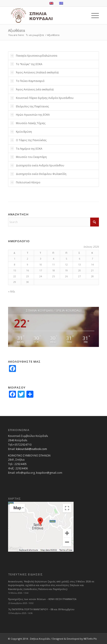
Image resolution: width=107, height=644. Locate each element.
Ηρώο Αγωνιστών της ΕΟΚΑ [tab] (30, 115)
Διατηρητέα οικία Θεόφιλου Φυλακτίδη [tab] (38, 174)
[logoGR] (44, 15)
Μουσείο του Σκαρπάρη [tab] (29, 157)
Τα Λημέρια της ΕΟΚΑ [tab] (26, 149)
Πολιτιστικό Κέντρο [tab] (25, 182)
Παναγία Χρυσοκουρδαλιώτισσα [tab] (34, 56)
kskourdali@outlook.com (31, 449)
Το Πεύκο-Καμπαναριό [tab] (28, 81)
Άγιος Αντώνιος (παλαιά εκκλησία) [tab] (35, 72)
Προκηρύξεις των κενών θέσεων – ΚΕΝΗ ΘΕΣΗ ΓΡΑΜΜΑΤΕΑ (42, 599)
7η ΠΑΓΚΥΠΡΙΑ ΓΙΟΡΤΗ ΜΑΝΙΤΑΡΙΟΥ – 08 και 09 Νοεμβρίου (41, 609)
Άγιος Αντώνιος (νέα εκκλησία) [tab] (32, 89)
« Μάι (12, 292)
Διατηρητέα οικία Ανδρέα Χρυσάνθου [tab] (37, 165)
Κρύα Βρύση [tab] (21, 132)
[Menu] (93, 15)
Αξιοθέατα (16, 30)
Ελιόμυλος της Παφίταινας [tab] (30, 106)
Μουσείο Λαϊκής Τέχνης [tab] (28, 123)
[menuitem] (93, 15)
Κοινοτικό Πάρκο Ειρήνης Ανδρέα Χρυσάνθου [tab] (42, 98)
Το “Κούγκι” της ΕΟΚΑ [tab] (26, 64)
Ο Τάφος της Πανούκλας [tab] (28, 140)
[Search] (54, 222)
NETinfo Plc (90, 639)
